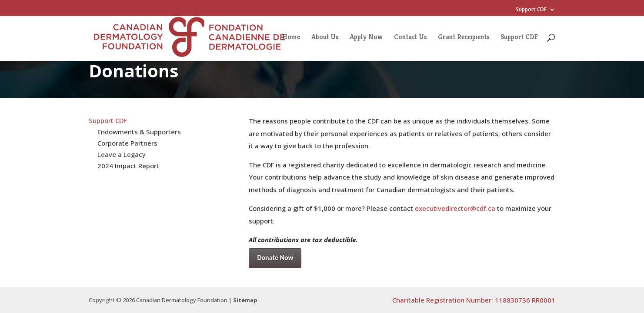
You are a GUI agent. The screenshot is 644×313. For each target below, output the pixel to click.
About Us (325, 38)
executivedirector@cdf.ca (455, 208)
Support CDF (531, 10)
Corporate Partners (127, 143)
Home (291, 38)
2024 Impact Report (128, 166)
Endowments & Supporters (139, 132)
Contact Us (410, 38)
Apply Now (366, 38)
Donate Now (275, 258)
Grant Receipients (464, 38)
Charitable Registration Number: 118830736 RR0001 (474, 300)
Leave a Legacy (122, 154)
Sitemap (245, 300)
